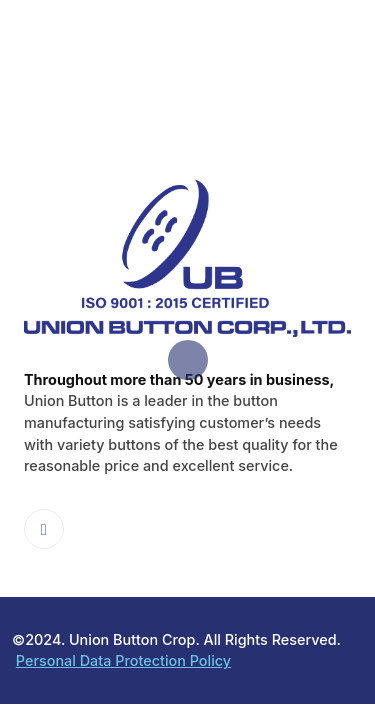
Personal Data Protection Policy (123, 660)
